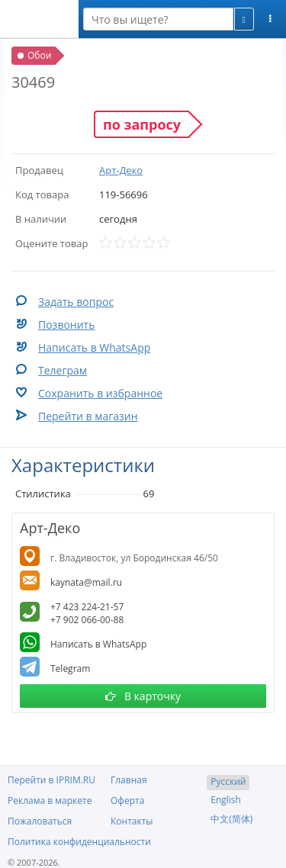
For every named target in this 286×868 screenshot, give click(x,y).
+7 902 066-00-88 (87, 620)
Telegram (70, 669)
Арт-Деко (121, 170)
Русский (228, 781)
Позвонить (66, 325)
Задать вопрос (76, 302)
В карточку (143, 696)
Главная (129, 780)
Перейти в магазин (88, 416)
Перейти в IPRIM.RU (51, 780)
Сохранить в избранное (100, 393)
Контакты (132, 821)
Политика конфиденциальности (79, 842)
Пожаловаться (40, 821)
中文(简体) (231, 819)
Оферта (127, 800)
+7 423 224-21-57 (87, 607)
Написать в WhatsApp (94, 347)
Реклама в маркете (50, 800)
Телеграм (63, 370)
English (226, 800)
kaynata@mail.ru (86, 582)
